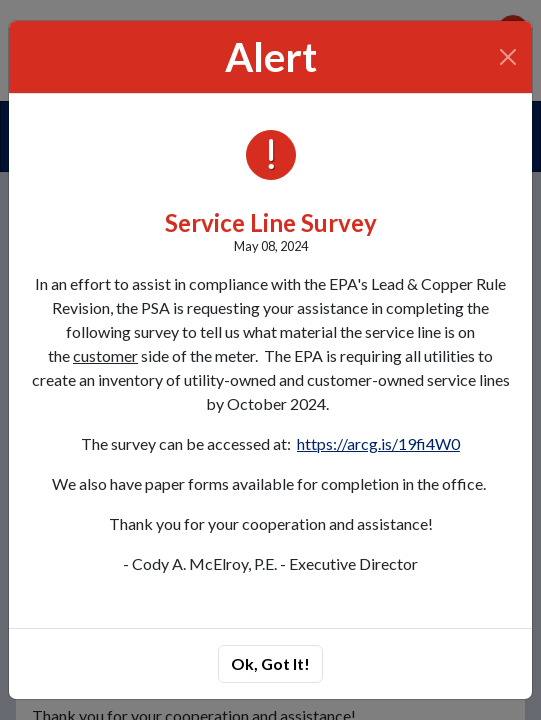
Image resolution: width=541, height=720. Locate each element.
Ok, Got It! (270, 663)
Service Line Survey (271, 222)
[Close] (508, 57)
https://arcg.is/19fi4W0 (378, 443)
